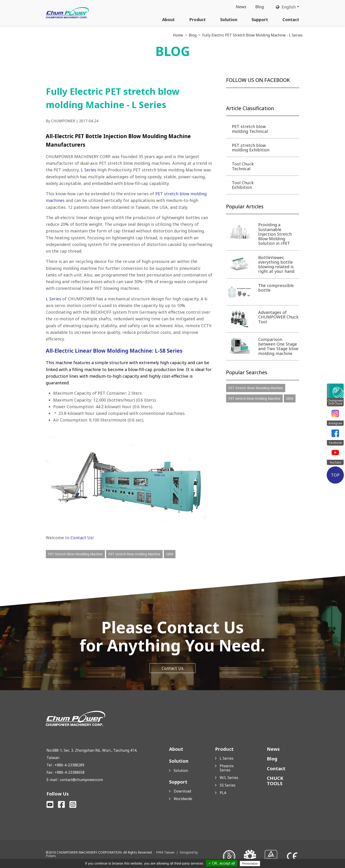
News (241, 7)
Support (260, 20)
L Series (89, 170)
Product (197, 20)
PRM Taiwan (165, 852)
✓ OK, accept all (222, 863)
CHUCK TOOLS (275, 781)
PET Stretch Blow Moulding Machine (75, 554)
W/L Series (229, 778)
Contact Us (82, 538)
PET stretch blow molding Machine (134, 554)
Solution (229, 20)
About (168, 20)
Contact (291, 20)
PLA (223, 793)
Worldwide (183, 799)
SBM (170, 554)
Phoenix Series (227, 768)
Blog (259, 7)
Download (182, 791)
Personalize (250, 864)
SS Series (228, 785)
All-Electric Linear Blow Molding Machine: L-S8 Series (114, 351)
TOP (335, 475)
